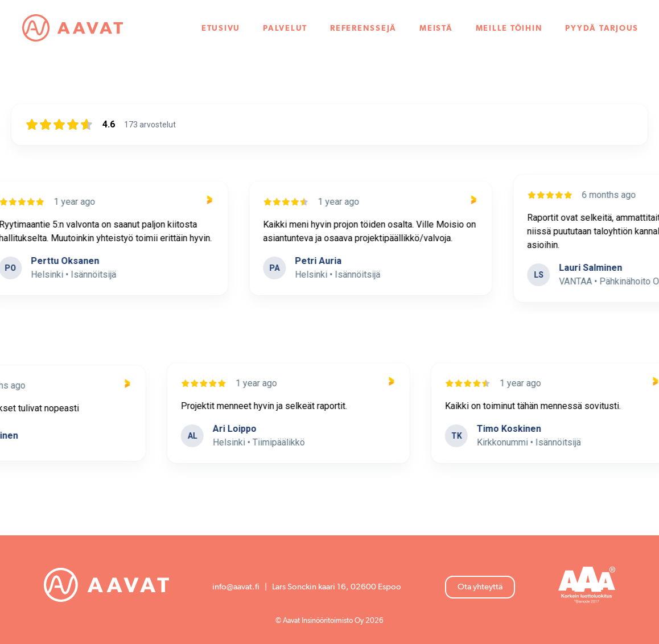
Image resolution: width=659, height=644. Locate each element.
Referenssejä (363, 28)
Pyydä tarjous (602, 28)
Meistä (436, 28)
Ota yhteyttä (480, 587)
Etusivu (221, 28)
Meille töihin (509, 28)
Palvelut (285, 28)
